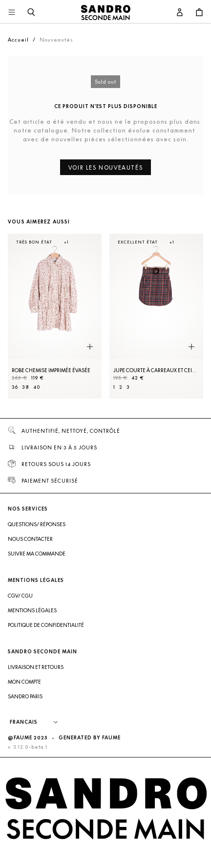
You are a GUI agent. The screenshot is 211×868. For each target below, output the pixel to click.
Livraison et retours (36, 667)
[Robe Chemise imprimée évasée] (55, 316)
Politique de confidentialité (46, 625)
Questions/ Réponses (37, 524)
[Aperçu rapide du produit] (90, 347)
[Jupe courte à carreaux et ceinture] (156, 316)
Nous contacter (30, 539)
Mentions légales (32, 610)
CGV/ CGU (20, 596)
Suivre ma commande (37, 554)
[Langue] (39, 722)
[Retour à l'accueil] (105, 13)
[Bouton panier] (199, 13)
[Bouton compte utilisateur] (180, 13)
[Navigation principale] (12, 13)
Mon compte (24, 682)
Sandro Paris (25, 696)
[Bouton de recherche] (31, 13)
